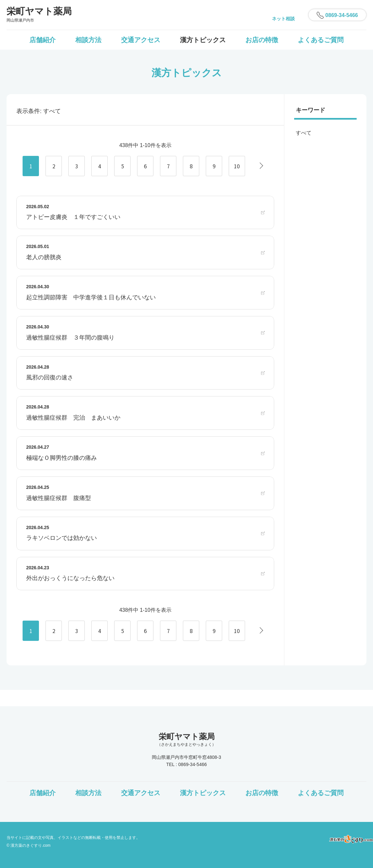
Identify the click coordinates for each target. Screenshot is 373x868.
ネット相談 (283, 19)
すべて (304, 133)
